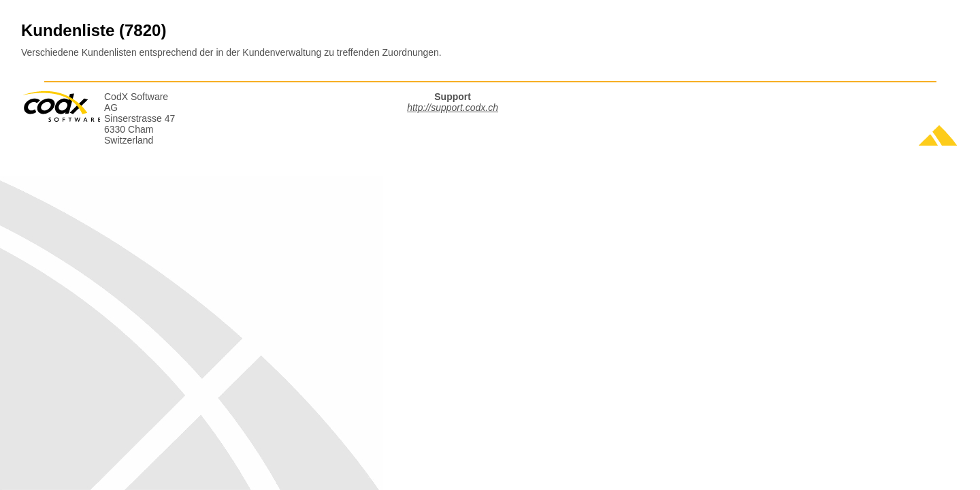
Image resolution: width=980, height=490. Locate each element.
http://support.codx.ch (453, 108)
